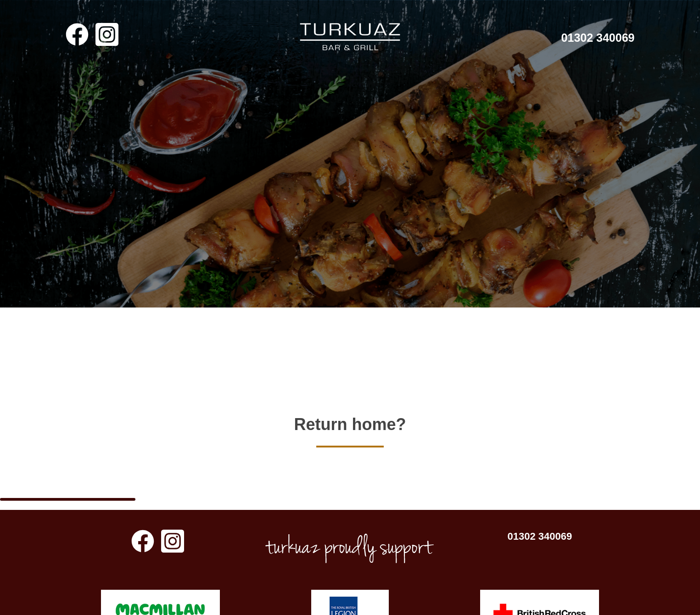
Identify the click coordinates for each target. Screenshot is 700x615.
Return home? (350, 413)
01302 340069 (598, 38)
